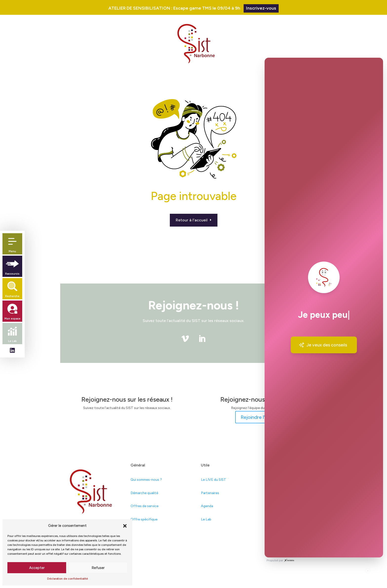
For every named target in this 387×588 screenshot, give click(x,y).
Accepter (37, 568)
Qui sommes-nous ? (146, 480)
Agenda (207, 506)
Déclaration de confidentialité (68, 579)
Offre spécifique (144, 519)
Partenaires (210, 493)
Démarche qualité (144, 493)
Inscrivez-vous (261, 8)
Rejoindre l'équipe (260, 417)
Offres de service (145, 506)
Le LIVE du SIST (213, 480)
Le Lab (206, 519)
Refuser (98, 568)
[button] (125, 526)
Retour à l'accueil (192, 220)
